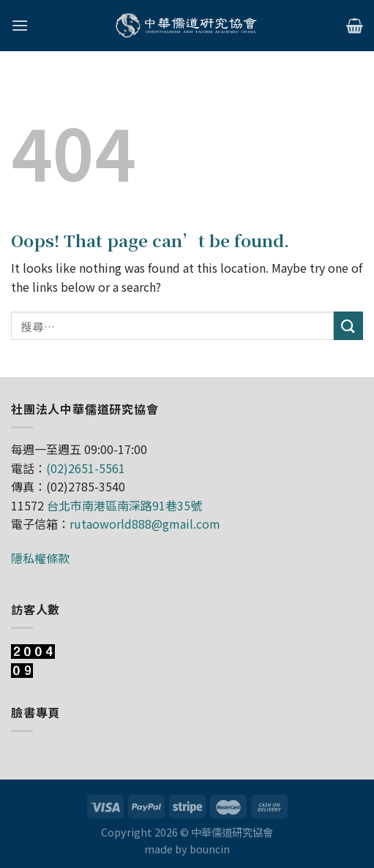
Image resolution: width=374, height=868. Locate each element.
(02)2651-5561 (86, 468)
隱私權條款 (40, 558)
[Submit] (348, 326)
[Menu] (20, 25)
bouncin (210, 849)
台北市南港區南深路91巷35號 (124, 505)
